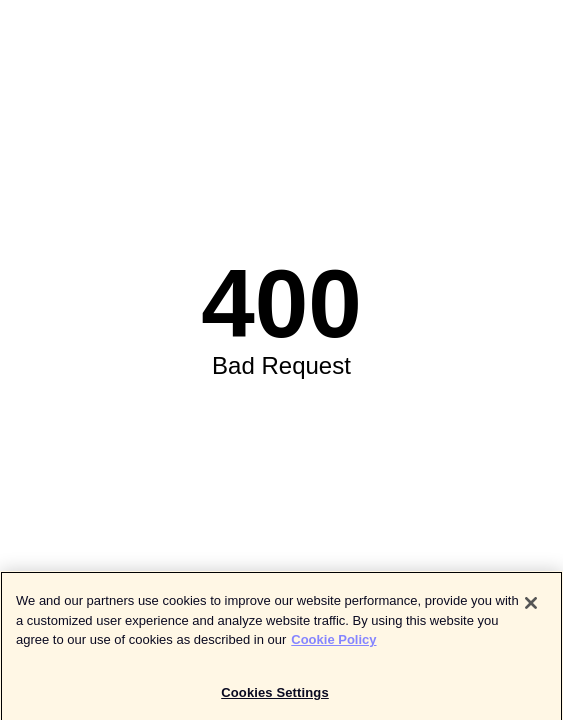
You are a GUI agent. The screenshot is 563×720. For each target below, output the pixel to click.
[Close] (531, 605)
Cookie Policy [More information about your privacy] (333, 641)
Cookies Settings (275, 694)
